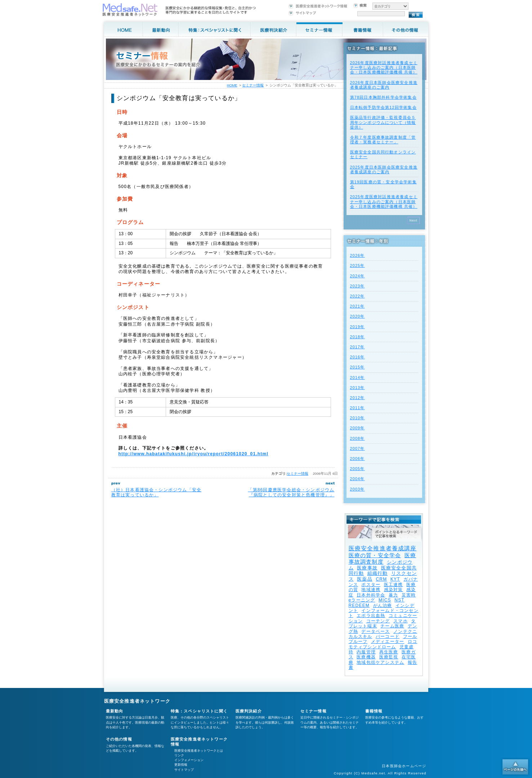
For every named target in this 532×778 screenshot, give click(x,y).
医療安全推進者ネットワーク (137, 701)
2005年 (357, 469)
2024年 (357, 276)
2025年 (357, 265)
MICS (385, 600)
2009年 (357, 428)
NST (399, 600)
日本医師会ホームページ (404, 766)
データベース (375, 631)
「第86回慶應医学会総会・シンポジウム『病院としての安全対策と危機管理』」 (291, 492)
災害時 (409, 595)
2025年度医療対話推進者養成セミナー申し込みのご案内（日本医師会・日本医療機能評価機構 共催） (384, 201)
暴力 (393, 595)
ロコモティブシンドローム (383, 644)
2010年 (357, 418)
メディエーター (388, 641)
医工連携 (394, 585)
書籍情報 (374, 711)
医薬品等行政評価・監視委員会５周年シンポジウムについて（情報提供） (383, 122)
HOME (232, 85)
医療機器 (366, 657)
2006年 (357, 459)
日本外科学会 (371, 595)
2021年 (357, 306)
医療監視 (389, 657)
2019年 (357, 327)
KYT (395, 579)
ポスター (371, 585)
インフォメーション (189, 760)
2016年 (357, 357)
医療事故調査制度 (383, 558)
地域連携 (371, 590)
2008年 (357, 438)
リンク (179, 755)
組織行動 (378, 573)
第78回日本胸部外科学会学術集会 (383, 97)
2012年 (357, 398)
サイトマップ (184, 770)
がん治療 (383, 605)
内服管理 (366, 652)
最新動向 (115, 711)
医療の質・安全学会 (375, 555)
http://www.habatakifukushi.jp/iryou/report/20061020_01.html (193, 454)
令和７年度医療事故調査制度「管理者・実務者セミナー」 (383, 140)
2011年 (357, 408)
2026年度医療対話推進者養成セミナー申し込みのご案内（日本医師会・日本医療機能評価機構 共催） (384, 67)
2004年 (357, 479)
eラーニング (362, 600)
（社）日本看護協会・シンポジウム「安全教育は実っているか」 (157, 492)
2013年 (357, 388)
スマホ (401, 621)
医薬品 (365, 579)
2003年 (357, 489)
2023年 (357, 286)
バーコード (388, 636)
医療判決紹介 (249, 711)
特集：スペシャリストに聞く (199, 711)
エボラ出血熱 (371, 616)
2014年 (357, 377)
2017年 (357, 347)
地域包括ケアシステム (380, 662)
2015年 (357, 367)
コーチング (378, 621)
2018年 (357, 337)
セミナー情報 (298, 473)
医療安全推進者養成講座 (383, 548)
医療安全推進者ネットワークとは (199, 751)
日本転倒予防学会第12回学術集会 (383, 107)
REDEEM (359, 605)
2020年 (357, 316)
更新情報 (181, 765)
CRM (381, 579)
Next (414, 220)
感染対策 (394, 590)
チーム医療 (392, 626)
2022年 (357, 296)
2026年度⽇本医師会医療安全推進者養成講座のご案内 (384, 85)
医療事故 (367, 568)
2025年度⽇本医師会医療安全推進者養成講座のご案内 (384, 169)
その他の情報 (119, 739)
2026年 (357, 255)
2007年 (357, 448)
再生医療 (389, 652)
